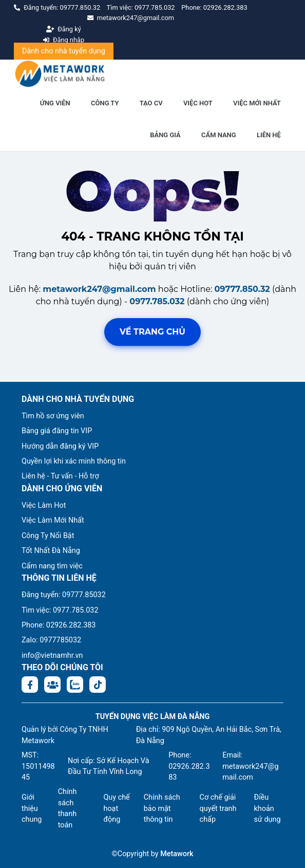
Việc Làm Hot (44, 505)
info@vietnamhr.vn (52, 655)
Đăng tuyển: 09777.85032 (64, 595)
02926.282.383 (225, 7)
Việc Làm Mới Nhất (53, 520)
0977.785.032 (156, 7)
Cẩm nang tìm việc (52, 566)
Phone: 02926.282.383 (59, 625)
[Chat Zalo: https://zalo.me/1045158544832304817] (75, 685)
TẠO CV (151, 103)
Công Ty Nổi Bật (48, 536)
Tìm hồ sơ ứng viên (53, 416)
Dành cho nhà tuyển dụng (64, 51)
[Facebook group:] (52, 685)
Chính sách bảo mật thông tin (162, 808)
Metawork (177, 854)
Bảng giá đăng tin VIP (57, 431)
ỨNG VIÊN (55, 103)
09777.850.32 (81, 7)
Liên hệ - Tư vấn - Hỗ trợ (60, 476)
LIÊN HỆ (269, 135)
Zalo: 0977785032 (51, 640)
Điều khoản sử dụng (268, 808)
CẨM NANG (219, 135)
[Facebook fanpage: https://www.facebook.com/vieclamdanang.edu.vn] (30, 685)
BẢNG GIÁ (165, 135)
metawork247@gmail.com (99, 289)
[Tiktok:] (98, 685)
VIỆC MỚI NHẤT (257, 103)
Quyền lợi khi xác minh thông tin (74, 461)
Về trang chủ (153, 332)
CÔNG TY (105, 103)
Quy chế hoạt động (116, 808)
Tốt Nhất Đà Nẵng (51, 551)
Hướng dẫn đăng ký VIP (60, 446)
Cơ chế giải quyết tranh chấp (218, 808)
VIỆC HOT (198, 103)
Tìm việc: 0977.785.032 (60, 610)
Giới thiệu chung (32, 808)
